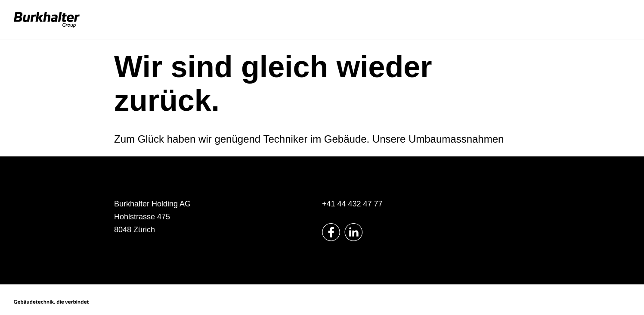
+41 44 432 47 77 (352, 204)
